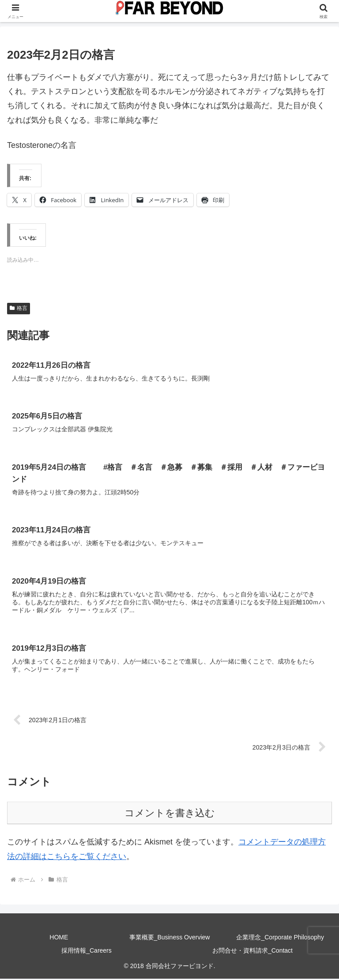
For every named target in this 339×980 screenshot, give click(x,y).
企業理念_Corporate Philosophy (280, 939)
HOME (59, 939)
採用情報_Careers (87, 952)
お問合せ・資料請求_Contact (252, 952)
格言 (19, 308)
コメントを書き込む (170, 814)
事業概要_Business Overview (170, 939)
